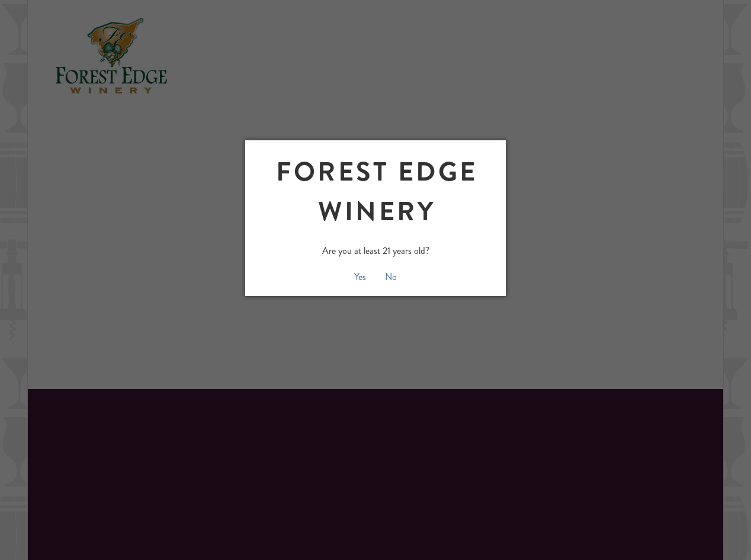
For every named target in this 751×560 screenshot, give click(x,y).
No (391, 277)
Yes (360, 277)
